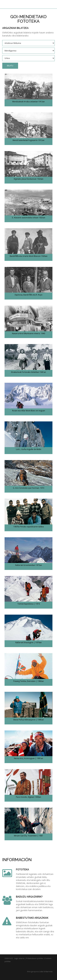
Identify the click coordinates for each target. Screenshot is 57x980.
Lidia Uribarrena (46, 971)
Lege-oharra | (20, 958)
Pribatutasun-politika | (35, 958)
